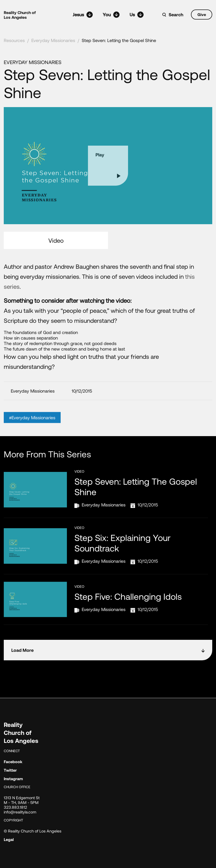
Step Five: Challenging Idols (128, 596)
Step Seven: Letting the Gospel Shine (119, 40)
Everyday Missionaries (53, 40)
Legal (9, 839)
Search (176, 15)
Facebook (13, 762)
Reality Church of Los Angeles (20, 15)
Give (202, 14)
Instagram (13, 779)
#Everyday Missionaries (32, 424)
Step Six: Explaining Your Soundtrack (123, 543)
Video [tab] (56, 240)
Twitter (10, 770)
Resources (14, 40)
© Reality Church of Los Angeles (33, 831)
